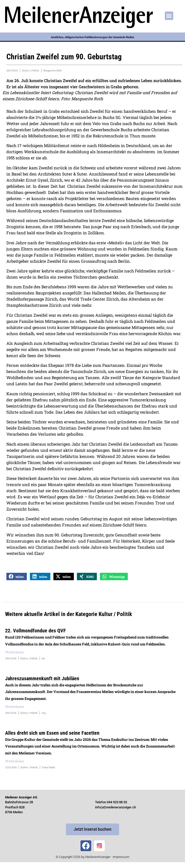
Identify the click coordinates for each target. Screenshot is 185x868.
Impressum (121, 857)
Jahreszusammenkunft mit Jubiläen (42, 678)
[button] (169, 16)
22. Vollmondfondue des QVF (36, 631)
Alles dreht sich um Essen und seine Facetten (52, 733)
